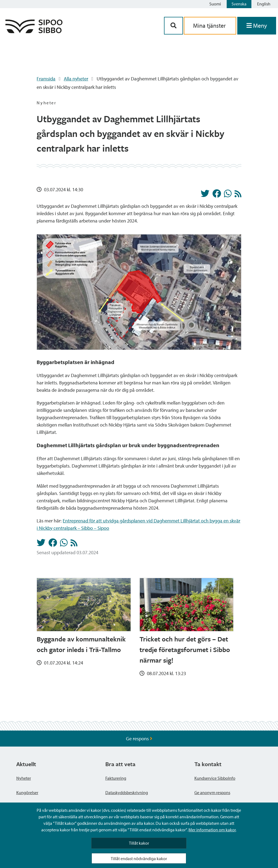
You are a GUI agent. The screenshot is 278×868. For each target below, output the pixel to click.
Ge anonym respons (212, 792)
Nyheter (24, 778)
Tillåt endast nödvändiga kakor (139, 858)
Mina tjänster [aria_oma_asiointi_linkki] (210, 26)
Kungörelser (27, 792)
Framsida (46, 79)
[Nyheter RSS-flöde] (238, 195)
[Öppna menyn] (257, 26)
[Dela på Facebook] (217, 195)
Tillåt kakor (139, 843)
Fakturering (116, 778)
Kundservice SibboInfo (215, 778)
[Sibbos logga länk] (34, 31)
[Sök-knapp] (173, 26)
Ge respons (139, 739)
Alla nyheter (76, 79)
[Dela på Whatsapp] (228, 195)
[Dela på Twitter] (205, 195)
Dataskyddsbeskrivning (127, 792)
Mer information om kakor (212, 830)
